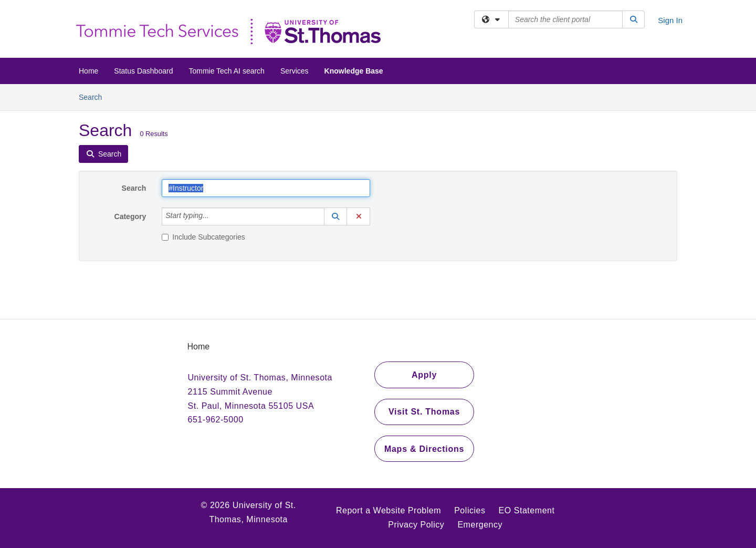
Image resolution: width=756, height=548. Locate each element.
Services (295, 71)
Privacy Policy (416, 525)
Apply (424, 375)
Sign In (670, 20)
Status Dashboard (143, 71)
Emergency (480, 525)
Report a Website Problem (388, 510)
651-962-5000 (216, 420)
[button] (335, 216)
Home (88, 71)
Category (130, 216)
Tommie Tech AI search (226, 71)
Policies (470, 510)
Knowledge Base (354, 71)
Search (94, 96)
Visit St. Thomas (424, 412)
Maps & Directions (424, 449)
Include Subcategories (203, 237)
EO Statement (527, 510)
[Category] (215, 216)
